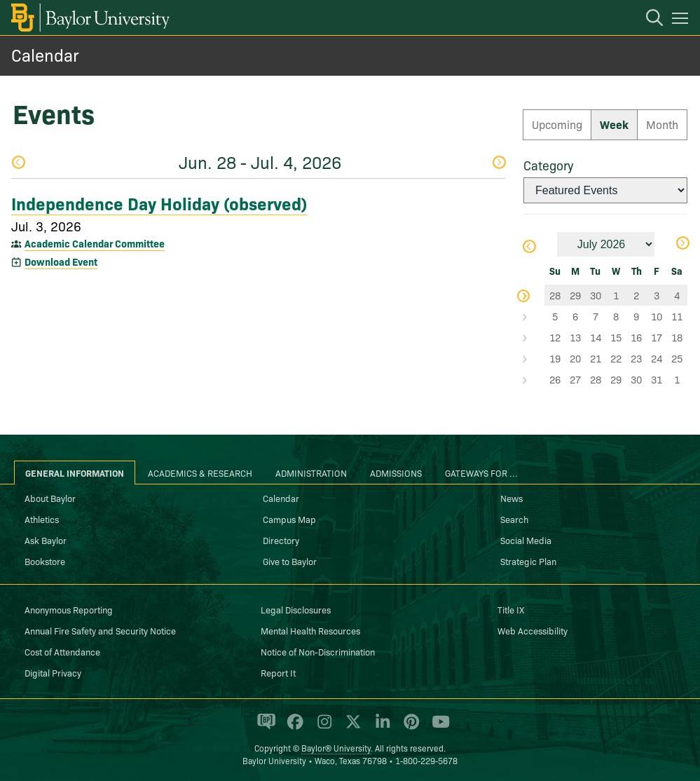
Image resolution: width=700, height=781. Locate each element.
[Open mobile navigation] (682, 20)
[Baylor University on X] (351, 728)
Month (662, 124)
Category (548, 165)
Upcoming (557, 124)
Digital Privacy (53, 672)
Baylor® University (336, 748)
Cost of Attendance (62, 651)
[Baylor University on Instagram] (322, 728)
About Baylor (50, 498)
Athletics (42, 519)
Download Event (61, 262)
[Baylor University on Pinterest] (409, 728)
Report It (278, 672)
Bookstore (45, 561)
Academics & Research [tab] (200, 473)
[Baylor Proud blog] (264, 728)
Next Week (499, 162)
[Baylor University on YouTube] (437, 728)
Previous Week (18, 162)
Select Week (534, 295)
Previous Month (529, 246)
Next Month (682, 243)
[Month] (606, 244)
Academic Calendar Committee (95, 243)
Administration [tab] (311, 473)
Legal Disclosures (296, 609)
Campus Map (289, 519)
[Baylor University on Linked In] (380, 728)
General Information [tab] (75, 473)
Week (614, 124)
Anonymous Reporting (69, 609)
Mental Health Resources (310, 630)
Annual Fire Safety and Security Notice (100, 630)
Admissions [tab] (396, 473)
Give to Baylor (290, 561)
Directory (281, 540)
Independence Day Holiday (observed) (159, 203)
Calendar (45, 54)
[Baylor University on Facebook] (293, 728)
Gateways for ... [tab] (481, 473)
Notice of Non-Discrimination (318, 651)
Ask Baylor (46, 540)
